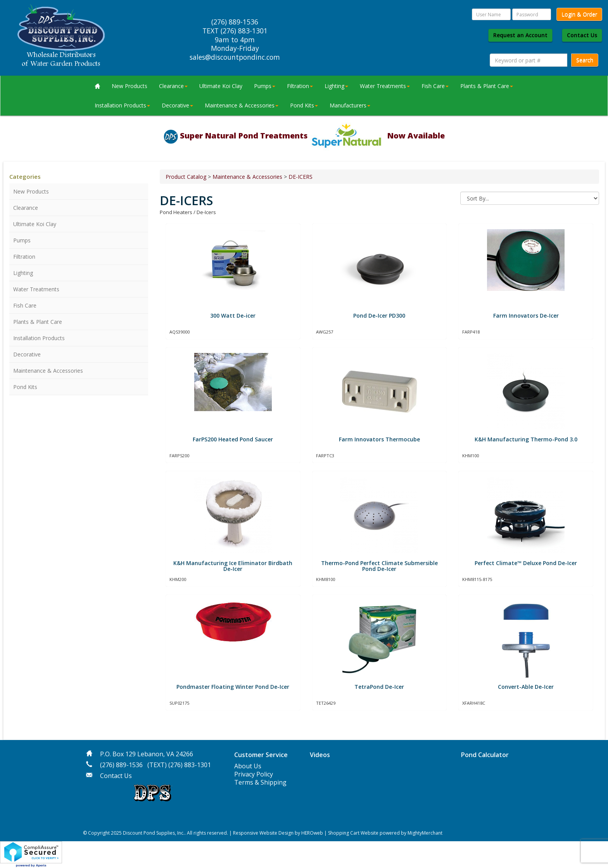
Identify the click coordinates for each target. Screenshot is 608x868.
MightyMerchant (425, 833)
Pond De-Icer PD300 (379, 316)
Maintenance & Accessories (242, 105)
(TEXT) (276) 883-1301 (179, 765)
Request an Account (520, 35)
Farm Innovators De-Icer (526, 316)
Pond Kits (304, 105)
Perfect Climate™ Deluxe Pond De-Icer (526, 563)
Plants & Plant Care (487, 86)
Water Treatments (385, 86)
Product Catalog (186, 177)
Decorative (177, 105)
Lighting (336, 86)
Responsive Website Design (263, 833)
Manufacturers (350, 105)
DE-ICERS (301, 177)
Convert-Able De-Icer (526, 687)
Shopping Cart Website (353, 833)
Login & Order (579, 14)
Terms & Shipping (260, 782)
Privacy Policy (254, 774)
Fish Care (435, 86)
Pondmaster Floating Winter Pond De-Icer (233, 687)
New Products (130, 86)
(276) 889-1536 (121, 765)
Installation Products (122, 105)
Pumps (265, 86)
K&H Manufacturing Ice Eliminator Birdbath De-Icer (233, 566)
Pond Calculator (485, 755)
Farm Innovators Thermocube (379, 439)
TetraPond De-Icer (379, 687)
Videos (320, 755)
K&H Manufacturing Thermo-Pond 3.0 (526, 439)
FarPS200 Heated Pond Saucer (233, 439)
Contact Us (582, 35)
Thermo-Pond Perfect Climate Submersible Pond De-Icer (379, 566)
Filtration (300, 86)
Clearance (173, 86)
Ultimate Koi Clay (221, 86)
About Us (248, 766)
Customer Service (261, 755)
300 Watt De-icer (233, 316)
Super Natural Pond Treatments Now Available (312, 136)
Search (585, 60)
